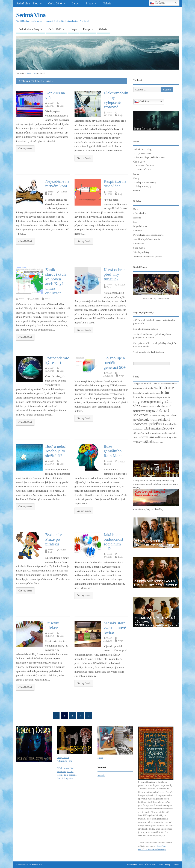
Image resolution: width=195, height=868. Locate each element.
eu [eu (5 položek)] (135, 388)
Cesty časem (63, 757)
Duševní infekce (52, 625)
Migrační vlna (140, 226)
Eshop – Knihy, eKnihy (146, 182)
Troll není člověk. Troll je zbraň (149, 352)
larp (135, 222)
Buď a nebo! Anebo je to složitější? (56, 451)
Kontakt (101, 775)
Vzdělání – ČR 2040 (145, 166)
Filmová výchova (65, 771)
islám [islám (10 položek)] (165, 392)
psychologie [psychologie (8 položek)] (141, 419)
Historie (137, 218)
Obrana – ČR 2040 (144, 170)
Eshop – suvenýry (144, 186)
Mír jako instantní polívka (146, 329)
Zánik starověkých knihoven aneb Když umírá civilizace (55, 281)
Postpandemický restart (57, 360)
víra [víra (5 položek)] (143, 442)
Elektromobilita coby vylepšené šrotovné (116, 100)
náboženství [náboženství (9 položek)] (163, 406)
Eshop (89, 4)
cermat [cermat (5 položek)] (156, 383)
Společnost (139, 244)
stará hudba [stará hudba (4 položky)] (171, 424)
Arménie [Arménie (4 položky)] (148, 383)
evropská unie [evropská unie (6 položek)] (145, 388)
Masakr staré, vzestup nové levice (115, 628)
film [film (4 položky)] (156, 388)
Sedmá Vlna (31, 15)
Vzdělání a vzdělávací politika (148, 256)
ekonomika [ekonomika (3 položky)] (172, 384)
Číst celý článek (25, 149)
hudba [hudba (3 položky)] (152, 393)
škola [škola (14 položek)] (149, 442)
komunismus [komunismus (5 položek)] (141, 397)
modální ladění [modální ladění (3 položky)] (147, 407)
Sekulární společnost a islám (147, 239)
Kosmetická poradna (67, 775)
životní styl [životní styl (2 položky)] (158, 442)
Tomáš (51, 103)
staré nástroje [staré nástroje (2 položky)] (138, 429)
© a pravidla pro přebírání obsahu (150, 157)
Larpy (75, 4)
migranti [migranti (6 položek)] (152, 402)
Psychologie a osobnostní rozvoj (149, 235)
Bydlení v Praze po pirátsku (54, 539)
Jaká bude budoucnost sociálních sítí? (113, 542)
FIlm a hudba (140, 213)
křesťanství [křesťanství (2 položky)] (152, 398)
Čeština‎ (142, 102)
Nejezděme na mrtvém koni (57, 184)
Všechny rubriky (141, 252)
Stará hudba (139, 248)
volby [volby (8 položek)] (137, 437)
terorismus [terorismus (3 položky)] (156, 433)
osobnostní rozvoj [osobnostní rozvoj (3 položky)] (157, 415)
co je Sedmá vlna (143, 153)
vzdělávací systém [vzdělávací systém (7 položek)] (166, 437)
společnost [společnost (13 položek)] (156, 424)
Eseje (62, 106)
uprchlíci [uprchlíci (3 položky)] (172, 433)
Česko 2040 (55, 4)
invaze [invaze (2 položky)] (158, 393)
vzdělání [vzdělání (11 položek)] (148, 437)
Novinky (138, 231)
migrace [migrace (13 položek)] (140, 401)
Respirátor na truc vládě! (115, 184)
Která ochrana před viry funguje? (116, 274)
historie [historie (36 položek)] (166, 388)
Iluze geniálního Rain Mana (113, 451)
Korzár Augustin (65, 778)
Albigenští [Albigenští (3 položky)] (138, 384)
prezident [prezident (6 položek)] (171, 415)
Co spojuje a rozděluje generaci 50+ (115, 363)
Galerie (107, 4)
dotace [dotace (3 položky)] (164, 384)
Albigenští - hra (64, 761)
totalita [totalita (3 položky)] (165, 433)
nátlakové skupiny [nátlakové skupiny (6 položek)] (144, 411)
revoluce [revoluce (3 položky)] (154, 420)
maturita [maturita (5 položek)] (166, 397)
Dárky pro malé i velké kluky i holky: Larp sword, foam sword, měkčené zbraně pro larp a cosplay (156, 484)
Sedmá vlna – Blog (27, 4)
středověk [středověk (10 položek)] (167, 428)
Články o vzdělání (66, 768)
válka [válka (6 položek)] (137, 442)
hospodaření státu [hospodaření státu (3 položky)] (141, 393)
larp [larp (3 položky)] (159, 397)
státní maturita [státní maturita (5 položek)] (152, 429)
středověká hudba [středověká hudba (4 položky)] (142, 433)
